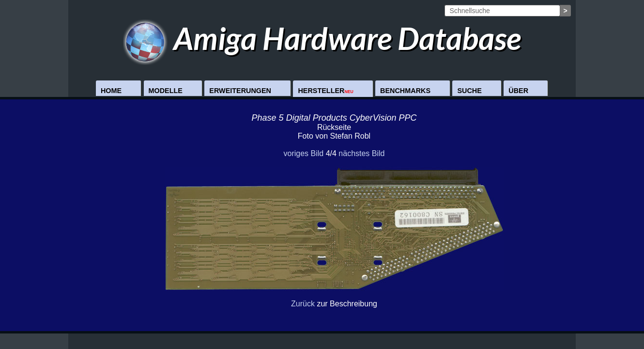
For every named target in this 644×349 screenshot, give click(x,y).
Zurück (303, 304)
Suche (469, 91)
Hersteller (325, 91)
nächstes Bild (361, 153)
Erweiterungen (240, 91)
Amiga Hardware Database (322, 38)
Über (518, 91)
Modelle (166, 91)
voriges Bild (303, 153)
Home (111, 91)
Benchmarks (405, 91)
